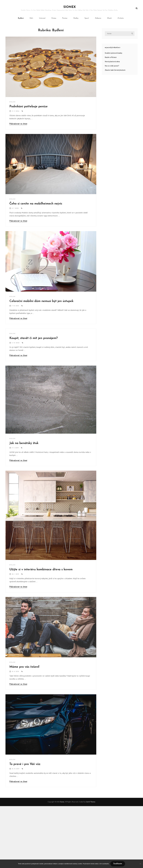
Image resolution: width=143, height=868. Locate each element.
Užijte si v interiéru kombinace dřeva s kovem (41, 570)
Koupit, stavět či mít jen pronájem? (34, 338)
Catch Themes (91, 802)
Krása (54, 18)
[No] (140, 864)
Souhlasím (118, 864)
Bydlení (21, 18)
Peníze (65, 18)
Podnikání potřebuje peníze (29, 107)
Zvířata (121, 18)
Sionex (70, 7)
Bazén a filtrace (111, 57)
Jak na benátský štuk (24, 443)
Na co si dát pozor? (112, 66)
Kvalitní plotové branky (113, 53)
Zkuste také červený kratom (115, 70)
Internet (42, 18)
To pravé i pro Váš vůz (25, 764)
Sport (87, 18)
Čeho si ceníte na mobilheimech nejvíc (36, 204)
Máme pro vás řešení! (24, 667)
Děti (31, 18)
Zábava (98, 18)
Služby (76, 18)
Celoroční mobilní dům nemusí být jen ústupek (41, 301)
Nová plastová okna (112, 61)
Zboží (109, 18)
